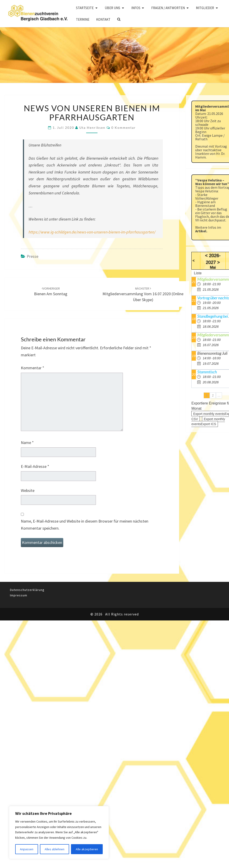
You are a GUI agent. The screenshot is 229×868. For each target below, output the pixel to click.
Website (28, 490)
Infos (136, 8)
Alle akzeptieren (87, 849)
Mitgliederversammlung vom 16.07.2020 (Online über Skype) (143, 294)
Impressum (19, 595)
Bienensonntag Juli (212, 353)
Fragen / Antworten (168, 8)
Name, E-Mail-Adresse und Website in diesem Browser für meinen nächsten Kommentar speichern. (85, 525)
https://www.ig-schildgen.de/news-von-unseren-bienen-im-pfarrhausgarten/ (92, 232)
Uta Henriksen (92, 128)
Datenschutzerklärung (27, 590)
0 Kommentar (124, 128)
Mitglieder (205, 8)
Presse (33, 256)
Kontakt (103, 19)
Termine (83, 19)
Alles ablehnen (55, 849)
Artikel (201, 231)
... (219, 395)
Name (27, 443)
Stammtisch (207, 372)
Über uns (112, 8)
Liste (198, 273)
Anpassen (27, 849)
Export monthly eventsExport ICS (208, 422)
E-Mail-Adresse (35, 466)
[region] (59, 832)
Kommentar (33, 368)
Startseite (85, 8)
